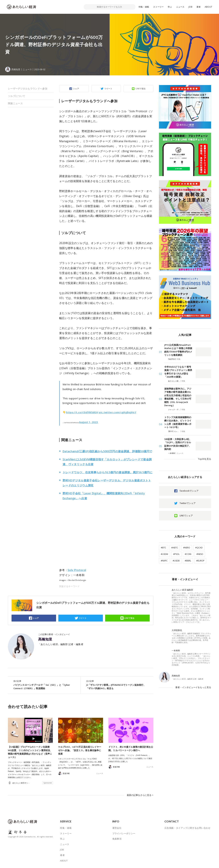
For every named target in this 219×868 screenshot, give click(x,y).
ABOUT (208, 7)
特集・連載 (144, 7)
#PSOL (176, 554)
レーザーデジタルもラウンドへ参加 (28, 89)
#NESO (200, 554)
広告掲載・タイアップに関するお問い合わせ (188, 828)
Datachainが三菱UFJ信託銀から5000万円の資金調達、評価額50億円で (107, 451)
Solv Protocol (77, 570)
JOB (190, 7)
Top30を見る (205, 459)
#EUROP (200, 561)
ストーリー (158, 7)
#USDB (176, 561)
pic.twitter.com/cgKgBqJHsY (118, 412)
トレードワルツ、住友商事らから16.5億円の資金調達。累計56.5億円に (108, 472)
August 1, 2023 (88, 422)
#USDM (164, 554)
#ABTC (175, 548)
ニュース (180, 7)
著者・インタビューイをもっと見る (193, 687)
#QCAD (199, 548)
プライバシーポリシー (124, 833)
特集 (179, 359)
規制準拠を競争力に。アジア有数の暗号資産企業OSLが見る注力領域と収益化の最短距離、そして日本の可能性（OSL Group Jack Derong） (178, 397)
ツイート (108, 89)
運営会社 (117, 828)
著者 (199, 7)
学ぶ (170, 7)
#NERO (187, 548)
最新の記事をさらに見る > (140, 795)
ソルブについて (17, 96)
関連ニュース (15, 103)
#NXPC (164, 561)
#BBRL (188, 561)
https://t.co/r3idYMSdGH (82, 412)
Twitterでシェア (188, 503)
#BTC (164, 548)
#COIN (188, 554)
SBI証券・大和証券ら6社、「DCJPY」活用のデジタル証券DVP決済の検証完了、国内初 (178, 444)
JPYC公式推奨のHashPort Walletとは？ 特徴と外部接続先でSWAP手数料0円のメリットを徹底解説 (178, 350)
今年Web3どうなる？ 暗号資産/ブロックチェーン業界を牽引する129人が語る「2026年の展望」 (178, 372)
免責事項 (117, 839)
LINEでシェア (186, 515)
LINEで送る (141, 89)
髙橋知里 (45, 639)
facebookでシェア (189, 491)
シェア (76, 89)
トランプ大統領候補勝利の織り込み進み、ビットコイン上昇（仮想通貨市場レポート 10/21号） (178, 422)
